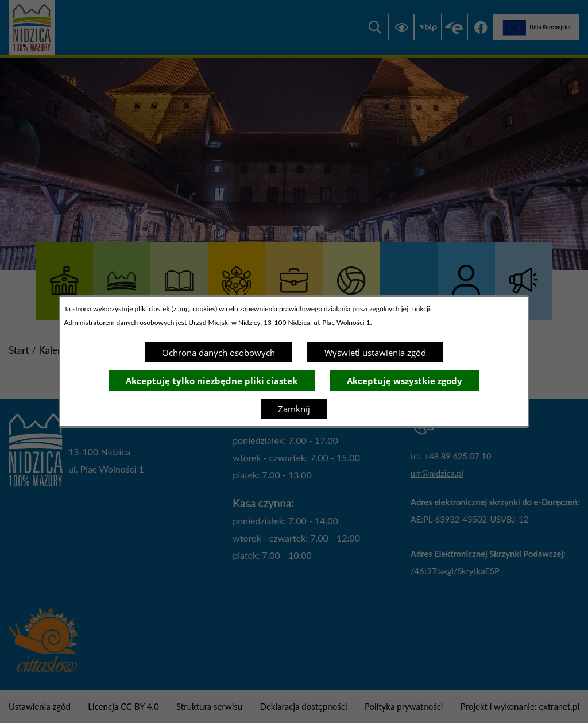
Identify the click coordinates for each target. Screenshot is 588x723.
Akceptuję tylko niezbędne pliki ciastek (212, 381)
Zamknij (294, 409)
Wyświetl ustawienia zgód (375, 353)
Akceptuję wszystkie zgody (405, 381)
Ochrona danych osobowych (218, 353)
